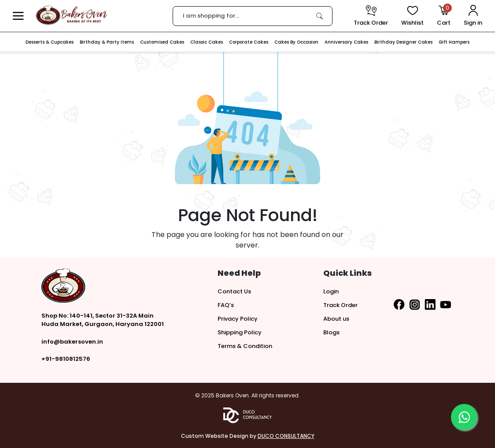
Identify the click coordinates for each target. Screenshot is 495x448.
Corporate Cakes (249, 42)
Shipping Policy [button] (240, 332)
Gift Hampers (454, 42)
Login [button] (331, 291)
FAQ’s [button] (226, 305)
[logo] (72, 15)
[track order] (371, 16)
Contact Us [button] (234, 291)
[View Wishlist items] (412, 16)
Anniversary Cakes (346, 42)
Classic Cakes (207, 42)
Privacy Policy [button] (238, 319)
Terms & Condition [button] (245, 346)
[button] (18, 16)
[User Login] (473, 16)
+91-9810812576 (66, 359)
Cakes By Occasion (296, 42)
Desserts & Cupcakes (50, 42)
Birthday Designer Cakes (403, 42)
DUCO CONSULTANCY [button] (286, 436)
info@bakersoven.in (72, 342)
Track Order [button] (340, 305)
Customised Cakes (162, 42)
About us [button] (336, 319)
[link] (320, 16)
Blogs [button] (331, 332)
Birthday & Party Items (107, 42)
